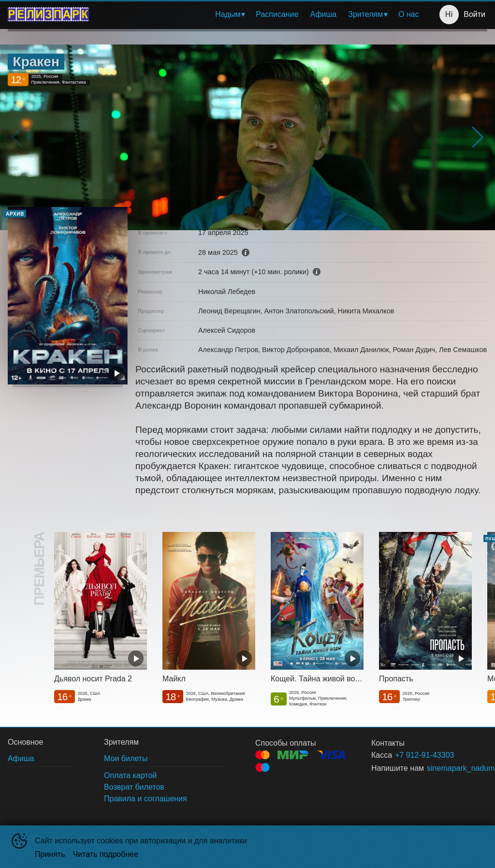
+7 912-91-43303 (424, 755)
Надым (228, 14)
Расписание (277, 14)
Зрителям (365, 14)
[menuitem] (230, 15)
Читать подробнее (106, 854)
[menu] (261, 15)
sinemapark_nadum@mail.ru (445, 768)
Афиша (324, 14)
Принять (50, 854)
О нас (409, 14)
